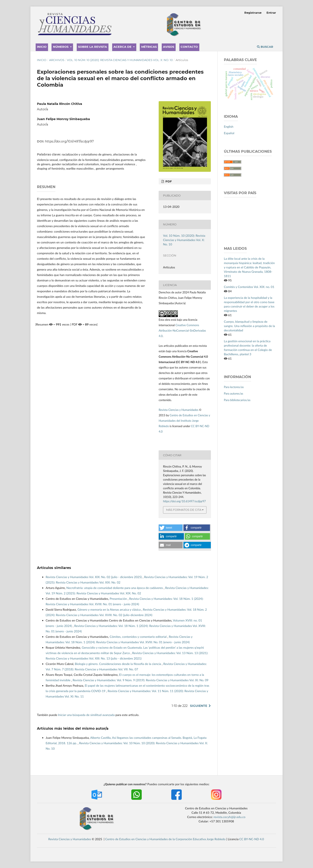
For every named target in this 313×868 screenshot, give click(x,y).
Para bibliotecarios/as (237, 400)
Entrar (271, 13)
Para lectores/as (234, 387)
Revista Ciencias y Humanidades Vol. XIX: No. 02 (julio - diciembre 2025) (94, 577)
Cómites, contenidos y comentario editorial (138, 637)
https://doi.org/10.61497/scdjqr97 (69, 141)
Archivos (57, 60)
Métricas (149, 47)
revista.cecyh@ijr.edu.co (229, 817)
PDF (168, 181)
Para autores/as (234, 393)
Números (61, 47)
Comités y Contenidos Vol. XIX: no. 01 (249, 287)
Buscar (265, 47)
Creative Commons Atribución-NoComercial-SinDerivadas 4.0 (182, 331)
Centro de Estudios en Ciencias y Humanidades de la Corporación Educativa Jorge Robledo (165, 839)
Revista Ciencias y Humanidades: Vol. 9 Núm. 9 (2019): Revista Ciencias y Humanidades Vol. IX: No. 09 (141, 680)
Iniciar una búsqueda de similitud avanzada (86, 715)
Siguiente (199, 706)
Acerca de (123, 47)
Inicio (42, 47)
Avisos (169, 47)
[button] (171, 528)
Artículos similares (54, 568)
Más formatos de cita (184, 510)
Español (229, 133)
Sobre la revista (92, 47)
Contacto (189, 47)
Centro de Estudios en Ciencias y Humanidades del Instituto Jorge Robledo (184, 421)
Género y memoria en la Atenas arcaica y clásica (109, 609)
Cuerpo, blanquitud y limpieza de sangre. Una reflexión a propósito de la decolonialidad (249, 326)
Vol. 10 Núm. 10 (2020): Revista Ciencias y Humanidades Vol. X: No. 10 (120, 60)
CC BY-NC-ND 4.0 (252, 839)
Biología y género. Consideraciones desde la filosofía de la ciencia (118, 664)
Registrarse (253, 13)
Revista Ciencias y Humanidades (179, 410)
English (229, 126)
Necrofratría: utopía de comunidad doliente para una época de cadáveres (115, 588)
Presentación (119, 599)
